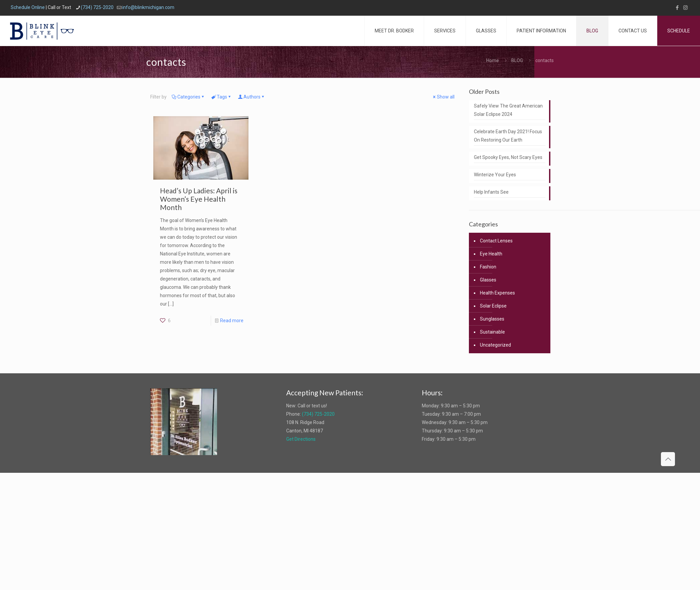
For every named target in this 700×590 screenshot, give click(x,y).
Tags (221, 97)
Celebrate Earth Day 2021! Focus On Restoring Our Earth (508, 136)
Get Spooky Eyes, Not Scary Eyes (508, 157)
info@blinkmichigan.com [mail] (148, 7)
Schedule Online (28, 7)
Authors (251, 97)
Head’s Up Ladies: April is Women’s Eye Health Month (199, 199)
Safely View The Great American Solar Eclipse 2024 (508, 110)
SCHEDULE (679, 31)
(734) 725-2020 (318, 414)
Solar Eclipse (493, 306)
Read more (232, 321)
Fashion (488, 267)
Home (493, 60)
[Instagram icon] (685, 8)
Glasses (488, 280)
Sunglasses (492, 319)
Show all (443, 97)
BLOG (517, 60)
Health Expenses (497, 293)
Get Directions (301, 439)
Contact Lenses (496, 241)
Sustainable (492, 332)
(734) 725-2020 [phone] (97, 7)
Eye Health (491, 254)
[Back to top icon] (668, 459)
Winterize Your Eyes (495, 175)
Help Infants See (491, 192)
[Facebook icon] (677, 8)
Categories (188, 97)
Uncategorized (495, 345)
